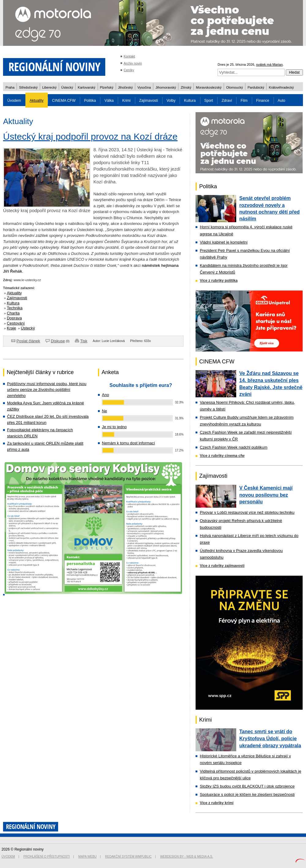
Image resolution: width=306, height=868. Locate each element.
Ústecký (67, 87)
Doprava (14, 318)
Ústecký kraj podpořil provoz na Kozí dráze (90, 136)
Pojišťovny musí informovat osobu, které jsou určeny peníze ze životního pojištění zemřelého (47, 390)
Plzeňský (107, 87)
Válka (109, 101)
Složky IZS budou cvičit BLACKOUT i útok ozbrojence (247, 786)
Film (244, 101)
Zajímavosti (149, 101)
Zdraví (227, 101)
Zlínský (186, 87)
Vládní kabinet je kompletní (224, 242)
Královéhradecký (281, 87)
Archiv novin (133, 63)
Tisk (84, 341)
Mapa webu (88, 857)
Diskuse (58, 341)
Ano (105, 395)
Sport (209, 101)
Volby (171, 101)
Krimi (126, 101)
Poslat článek (28, 341)
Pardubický (256, 87)
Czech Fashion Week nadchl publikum (234, 447)
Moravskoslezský (209, 87)
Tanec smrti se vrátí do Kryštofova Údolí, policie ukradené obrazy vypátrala (270, 738)
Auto (282, 101)
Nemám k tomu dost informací (128, 443)
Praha (10, 87)
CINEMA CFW (64, 101)
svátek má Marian (269, 64)
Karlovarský (86, 87)
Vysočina (144, 87)
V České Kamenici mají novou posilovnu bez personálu (266, 495)
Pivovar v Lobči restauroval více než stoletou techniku (247, 512)
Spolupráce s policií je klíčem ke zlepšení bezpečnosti (247, 794)
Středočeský (28, 87)
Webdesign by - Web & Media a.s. (187, 857)
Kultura (190, 101)
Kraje (11, 328)
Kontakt (129, 56)
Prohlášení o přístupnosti (47, 857)
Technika (15, 308)
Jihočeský (125, 87)
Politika (90, 101)
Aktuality (37, 101)
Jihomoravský (166, 87)
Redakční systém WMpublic (128, 857)
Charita (13, 313)
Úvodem (14, 101)
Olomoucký (235, 87)
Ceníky (129, 70)
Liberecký (49, 87)
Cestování (16, 323)
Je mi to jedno (114, 427)
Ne (104, 411)
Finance (263, 101)
